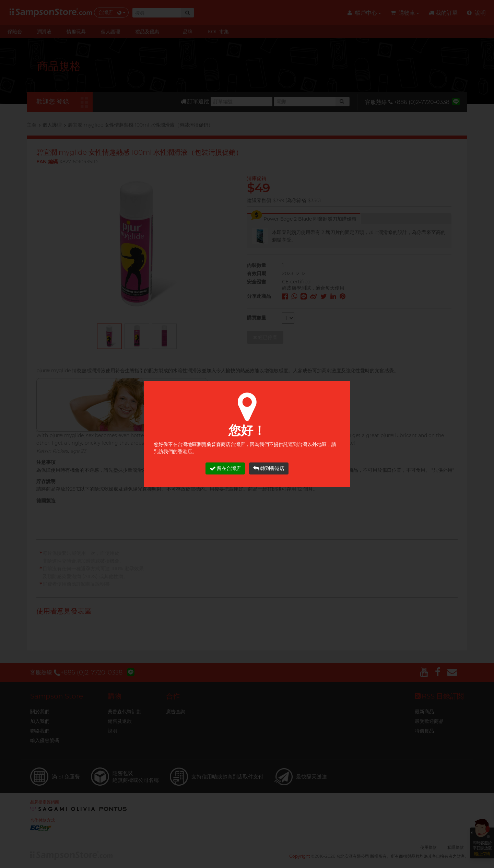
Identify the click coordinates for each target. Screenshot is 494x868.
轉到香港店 (269, 468)
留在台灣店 (225, 468)
